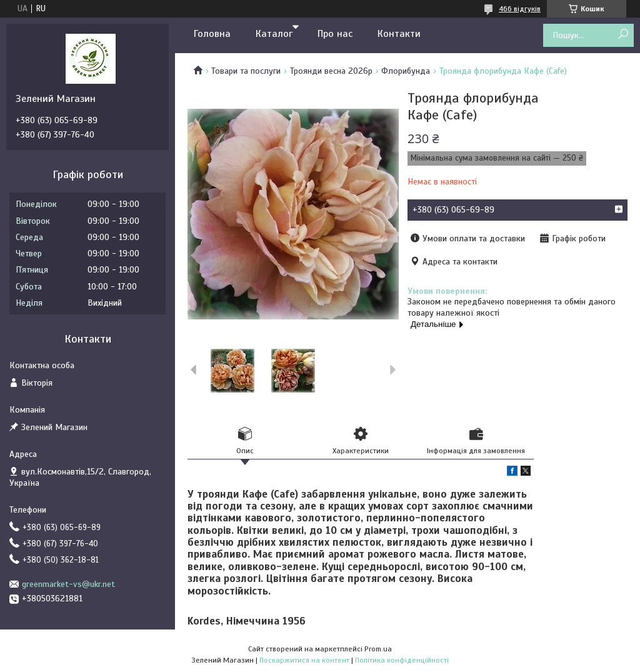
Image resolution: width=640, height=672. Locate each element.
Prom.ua (378, 649)
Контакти (399, 34)
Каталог (274, 34)
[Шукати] (623, 35)
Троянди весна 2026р (331, 71)
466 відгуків (520, 9)
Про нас (335, 34)
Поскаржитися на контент (304, 660)
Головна (212, 34)
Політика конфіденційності (402, 660)
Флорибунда (406, 71)
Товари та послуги (246, 71)
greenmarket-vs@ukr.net (68, 584)
